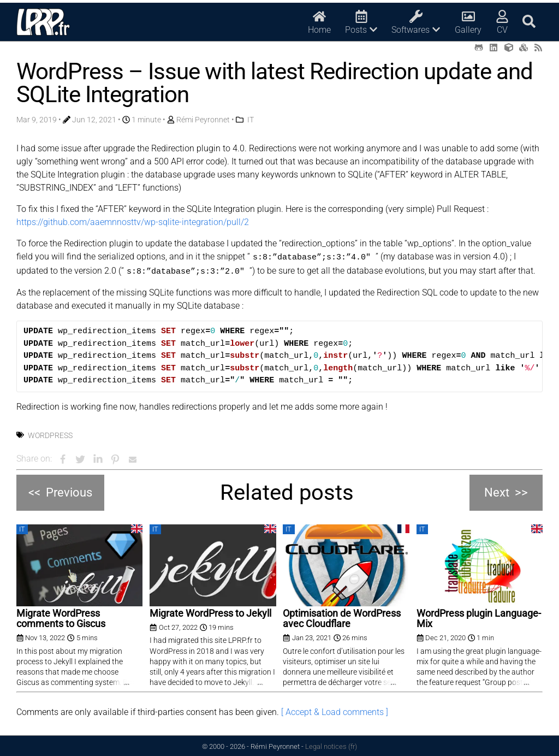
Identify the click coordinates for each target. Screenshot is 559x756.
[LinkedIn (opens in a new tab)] (493, 48)
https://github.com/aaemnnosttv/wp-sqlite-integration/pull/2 (133, 222)
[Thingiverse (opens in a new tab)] (509, 48)
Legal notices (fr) (331, 745)
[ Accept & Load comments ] (335, 710)
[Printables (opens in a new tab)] (524, 48)
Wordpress (50, 434)
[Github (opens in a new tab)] (479, 48)
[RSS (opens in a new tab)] (538, 48)
